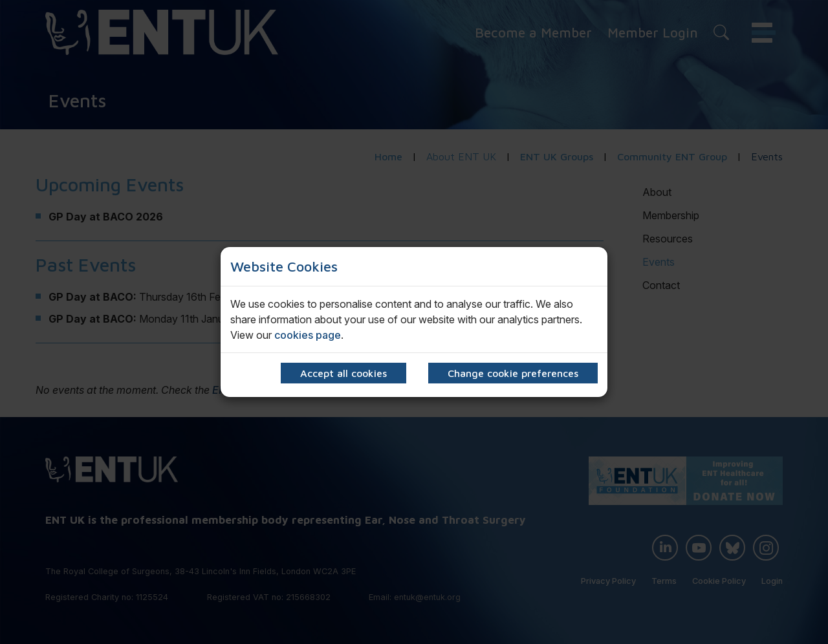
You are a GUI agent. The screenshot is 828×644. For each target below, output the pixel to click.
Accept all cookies (343, 373)
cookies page (308, 335)
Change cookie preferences (513, 373)
